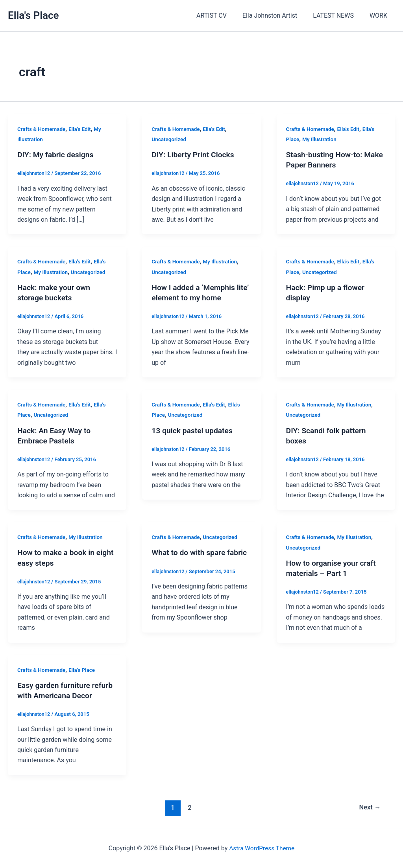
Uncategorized (169, 139)
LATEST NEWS (338, 16)
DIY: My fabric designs (57, 154)
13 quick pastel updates (194, 430)
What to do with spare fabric (201, 552)
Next (369, 807)
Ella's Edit (82, 129)
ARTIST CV (223, 16)
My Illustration (320, 139)
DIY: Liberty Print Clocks (194, 154)
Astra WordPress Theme (262, 848)
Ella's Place (33, 15)
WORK (380, 16)
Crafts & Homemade (42, 129)
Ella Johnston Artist (278, 16)
